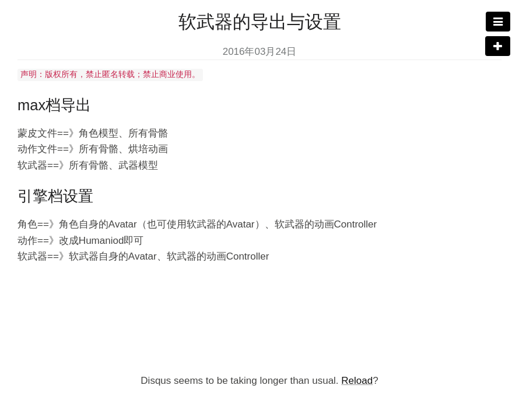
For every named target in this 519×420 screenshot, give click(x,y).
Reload (357, 381)
